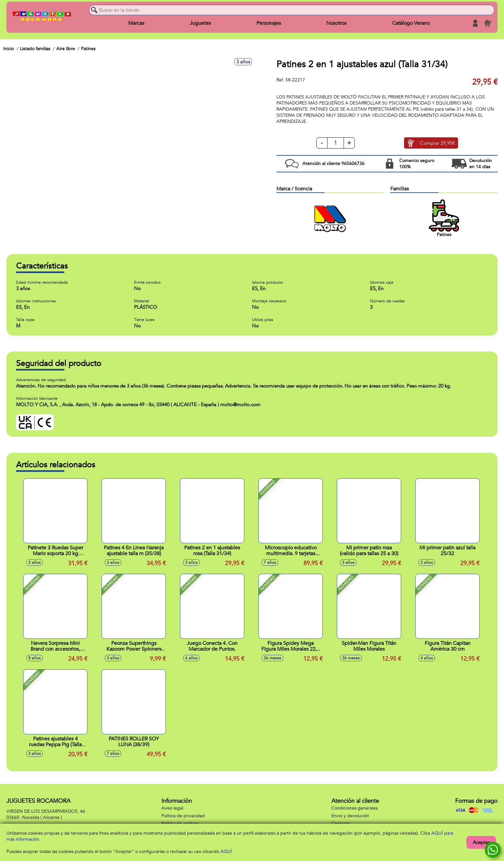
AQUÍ (226, 852)
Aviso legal (172, 808)
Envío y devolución (350, 816)
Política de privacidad (183, 816)
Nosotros (336, 23)
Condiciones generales (355, 808)
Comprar (437, 143)
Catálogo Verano (411, 23)
